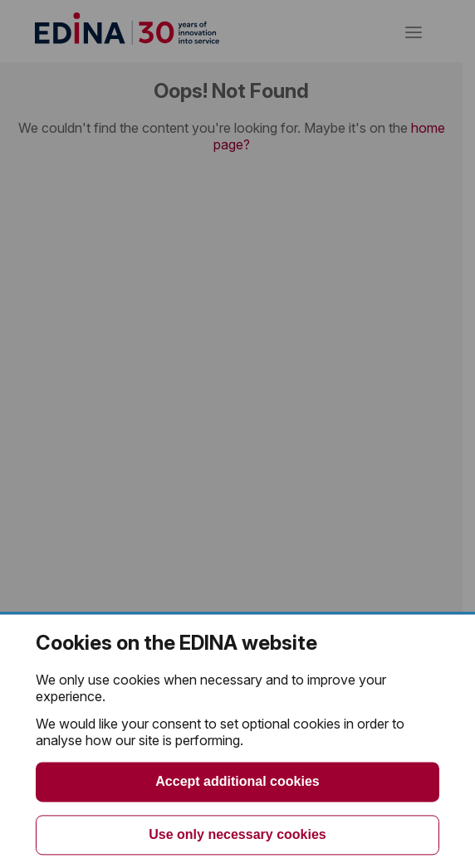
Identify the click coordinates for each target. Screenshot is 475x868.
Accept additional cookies (237, 781)
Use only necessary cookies (237, 834)
